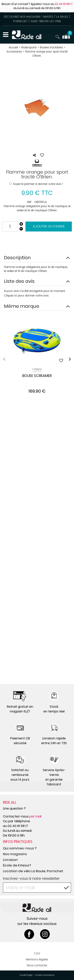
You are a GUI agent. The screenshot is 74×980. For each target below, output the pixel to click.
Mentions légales (37, 959)
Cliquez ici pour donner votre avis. (27, 296)
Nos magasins (15, 854)
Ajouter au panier (49, 227)
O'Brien (37, 370)
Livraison (10, 860)
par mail (35, 816)
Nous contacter (37, 965)
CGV (37, 954)
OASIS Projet (26, 975)
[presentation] (4, 359)
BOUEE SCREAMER (37, 376)
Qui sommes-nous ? (20, 848)
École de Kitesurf (17, 865)
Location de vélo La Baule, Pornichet (33, 871)
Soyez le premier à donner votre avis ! (36, 184)
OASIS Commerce (45, 975)
